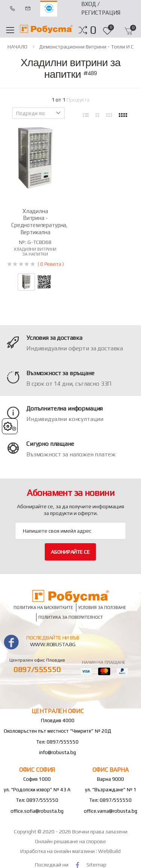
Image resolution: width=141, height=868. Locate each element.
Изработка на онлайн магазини (58, 851)
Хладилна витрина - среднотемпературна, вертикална (39, 222)
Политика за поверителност (71, 617)
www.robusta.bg (53, 644)
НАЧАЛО (17, 47)
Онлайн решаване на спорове (70, 841)
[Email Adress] (70, 531)
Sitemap (96, 865)
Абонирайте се (70, 552)
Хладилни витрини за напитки (35, 252)
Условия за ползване (102, 608)
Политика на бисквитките (43, 608)
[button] (93, 30)
